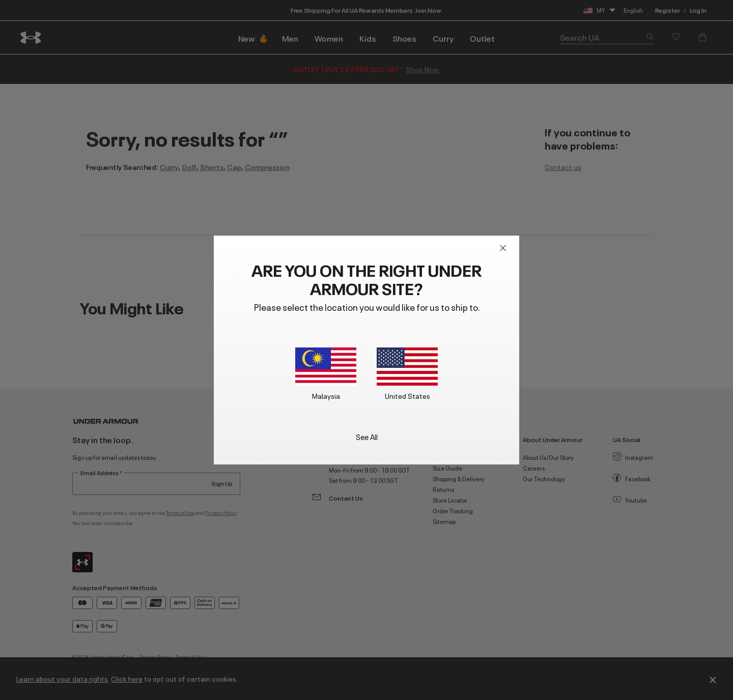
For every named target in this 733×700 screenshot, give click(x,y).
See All (367, 436)
